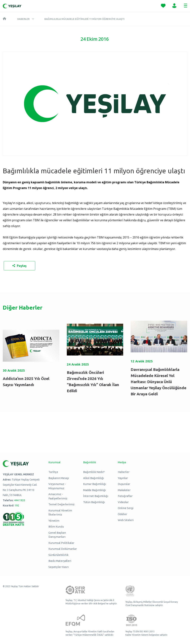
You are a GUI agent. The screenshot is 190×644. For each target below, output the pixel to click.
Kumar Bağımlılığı (95, 484)
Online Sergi (126, 508)
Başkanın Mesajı (59, 478)
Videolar (123, 502)
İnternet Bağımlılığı (96, 496)
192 (17, 505)
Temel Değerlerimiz (62, 504)
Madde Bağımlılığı (94, 490)
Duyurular (124, 484)
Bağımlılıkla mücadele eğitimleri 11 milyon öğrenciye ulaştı (84, 19)
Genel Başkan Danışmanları (57, 535)
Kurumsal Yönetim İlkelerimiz (60, 513)
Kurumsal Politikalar (61, 543)
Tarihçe (53, 472)
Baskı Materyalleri (60, 561)
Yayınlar (123, 478)
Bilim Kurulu (56, 527)
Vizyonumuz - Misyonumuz (57, 486)
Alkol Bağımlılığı (94, 478)
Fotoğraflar (125, 496)
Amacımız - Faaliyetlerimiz (58, 496)
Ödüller (122, 514)
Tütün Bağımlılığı (94, 502)
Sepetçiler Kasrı (59, 567)
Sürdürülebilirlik (58, 555)
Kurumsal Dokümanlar (63, 549)
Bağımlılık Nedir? (94, 472)
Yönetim (54, 521)
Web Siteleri (126, 520)
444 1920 (20, 500)
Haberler (23, 19)
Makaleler (124, 490)
